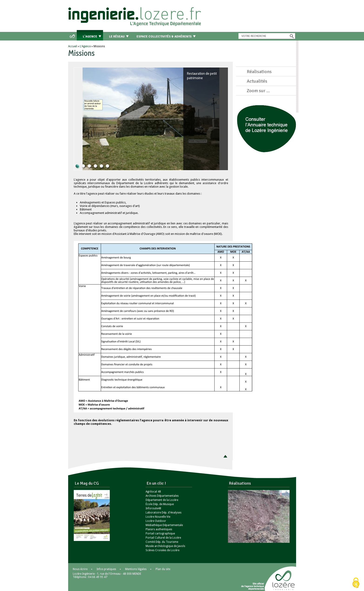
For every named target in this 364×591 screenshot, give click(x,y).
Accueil (73, 46)
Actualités (257, 81)
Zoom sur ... (258, 91)
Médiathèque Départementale (164, 525)
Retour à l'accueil (136, 15)
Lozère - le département (283, 580)
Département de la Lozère (162, 500)
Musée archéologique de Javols (165, 546)
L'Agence (85, 46)
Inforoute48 (153, 508)
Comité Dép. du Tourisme (162, 542)
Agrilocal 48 (153, 492)
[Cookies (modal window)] (356, 583)
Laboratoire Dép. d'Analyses (164, 513)
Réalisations (259, 72)
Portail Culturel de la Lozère (163, 538)
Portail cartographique (160, 534)
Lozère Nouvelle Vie (158, 517)
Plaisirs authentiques (159, 529)
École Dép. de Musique (160, 504)
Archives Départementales (162, 496)
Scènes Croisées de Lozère (162, 550)
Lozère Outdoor (156, 521)
